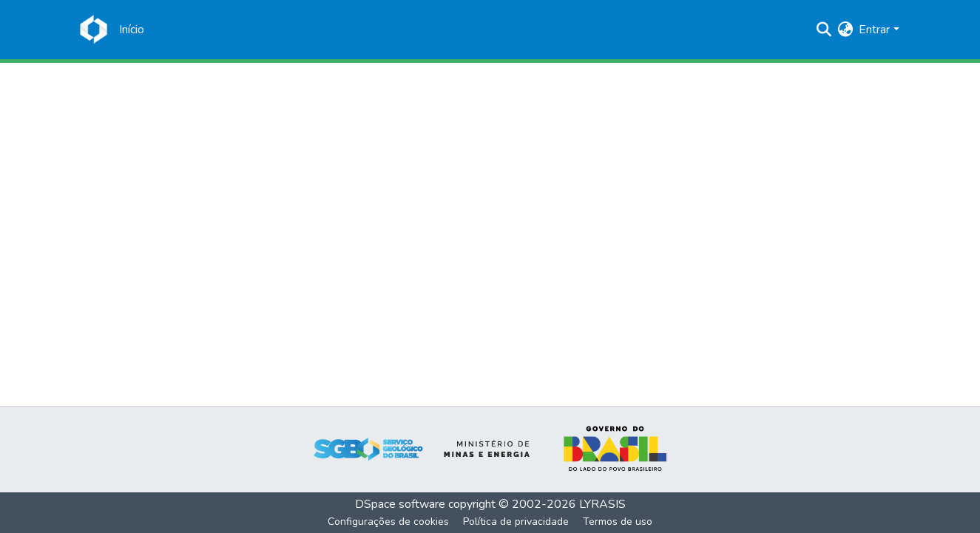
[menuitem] (845, 30)
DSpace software (400, 504)
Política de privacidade (516, 522)
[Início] (132, 30)
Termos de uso (618, 522)
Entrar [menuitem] (874, 30)
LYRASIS (602, 504)
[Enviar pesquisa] (824, 30)
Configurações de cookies (388, 522)
